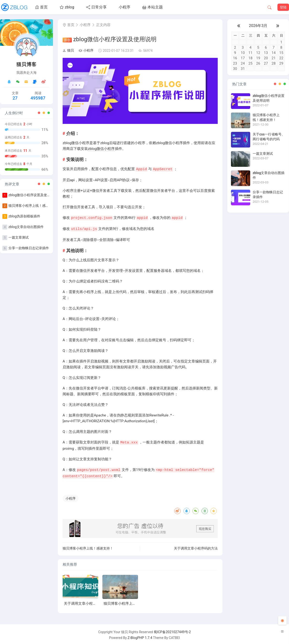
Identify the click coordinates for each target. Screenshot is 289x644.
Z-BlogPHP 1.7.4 (140, 636)
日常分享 (96, 7)
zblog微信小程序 (101, 149)
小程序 (125, 7)
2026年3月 (258, 26)
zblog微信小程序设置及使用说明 (33, 195)
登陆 (283, 7)
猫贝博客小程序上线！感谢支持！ (34, 206)
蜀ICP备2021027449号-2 (172, 631)
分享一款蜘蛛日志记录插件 (29, 248)
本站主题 (153, 7)
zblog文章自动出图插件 (26, 227)
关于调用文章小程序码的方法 (196, 547)
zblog (67, 7)
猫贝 (68, 50)
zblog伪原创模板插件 (24, 216)
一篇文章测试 (19, 237)
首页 (41, 7)
